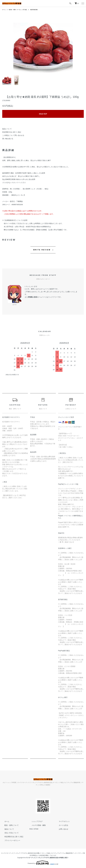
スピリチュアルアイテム (58, 853)
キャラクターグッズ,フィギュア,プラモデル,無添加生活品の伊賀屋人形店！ (46, 858)
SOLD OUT (43, 114)
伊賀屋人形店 (32, 297)
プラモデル (24, 853)
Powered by (43, 863)
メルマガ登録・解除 (37, 825)
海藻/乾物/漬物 (39, 10)
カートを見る (61, 825)
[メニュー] (83, 3)
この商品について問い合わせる (13, 135)
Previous (17, 44)
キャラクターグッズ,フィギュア (11, 853)
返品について (7, 129)
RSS (31, 829)
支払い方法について (9, 833)
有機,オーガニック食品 (43, 853)
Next (69, 44)
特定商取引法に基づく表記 (12, 132)
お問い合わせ (61, 829)
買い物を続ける (8, 139)
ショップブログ (35, 821)
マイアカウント (62, 821)
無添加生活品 (32, 853)
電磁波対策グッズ (71, 853)
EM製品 (34, 855)
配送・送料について (9, 825)
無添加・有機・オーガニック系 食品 (20, 10)
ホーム (4, 10)
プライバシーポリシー (10, 840)
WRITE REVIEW (42, 250)
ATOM (36, 829)
